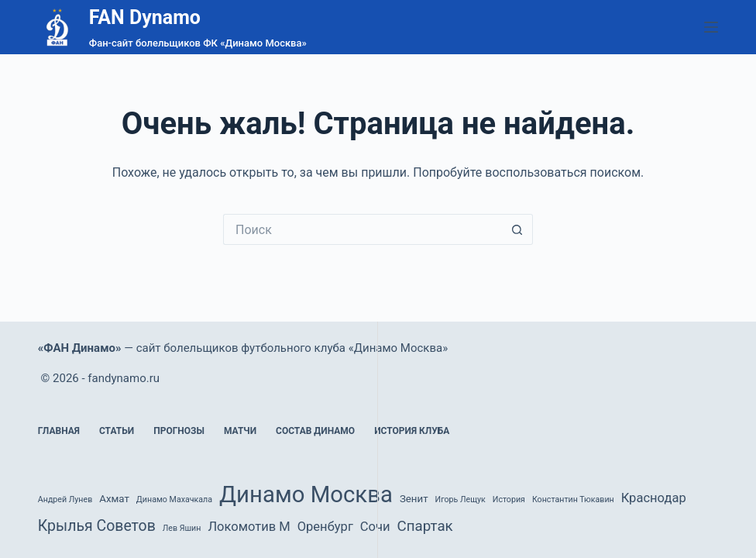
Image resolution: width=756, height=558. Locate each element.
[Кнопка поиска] (517, 229)
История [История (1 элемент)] (509, 499)
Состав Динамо (315, 431)
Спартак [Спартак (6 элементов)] (425, 526)
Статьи (117, 431)
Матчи (240, 431)
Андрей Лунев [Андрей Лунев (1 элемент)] (65, 499)
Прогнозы (179, 431)
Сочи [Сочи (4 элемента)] (375, 527)
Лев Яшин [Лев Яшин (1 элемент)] (182, 528)
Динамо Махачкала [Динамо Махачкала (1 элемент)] (174, 499)
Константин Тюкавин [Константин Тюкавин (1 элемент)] (573, 499)
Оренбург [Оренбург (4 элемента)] (325, 527)
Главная (59, 431)
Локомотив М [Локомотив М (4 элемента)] (249, 527)
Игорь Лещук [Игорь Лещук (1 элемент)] (460, 499)
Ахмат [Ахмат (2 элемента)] (114, 499)
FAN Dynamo (145, 17)
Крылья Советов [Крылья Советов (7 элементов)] (97, 526)
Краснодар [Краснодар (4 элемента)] (654, 498)
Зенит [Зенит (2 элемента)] (414, 499)
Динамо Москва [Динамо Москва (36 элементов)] (306, 494)
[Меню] (711, 27)
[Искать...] (363, 229)
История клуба (412, 431)
